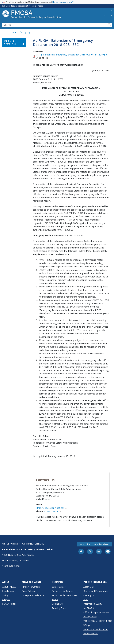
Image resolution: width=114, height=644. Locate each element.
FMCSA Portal (9, 604)
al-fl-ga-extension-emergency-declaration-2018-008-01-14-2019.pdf (72, 55)
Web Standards (91, 634)
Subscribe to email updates (94, 544)
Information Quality (93, 604)
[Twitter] (90, 552)
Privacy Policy (90, 617)
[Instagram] (99, 552)
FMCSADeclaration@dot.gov (52, 508)
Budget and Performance (96, 591)
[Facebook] (81, 552)
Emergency (25, 32)
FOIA (86, 599)
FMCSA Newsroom (31, 587)
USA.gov (88, 625)
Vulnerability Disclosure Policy (98, 621)
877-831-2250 (52, 511)
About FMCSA (9, 587)
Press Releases (29, 591)
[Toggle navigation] (108, 13)
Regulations (8, 591)
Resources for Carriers (63, 591)
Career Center (59, 587)
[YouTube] (108, 552)
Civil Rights (89, 595)
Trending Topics (60, 608)
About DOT (89, 587)
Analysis (6, 599)
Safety (5, 595)
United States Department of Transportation (25, 6)
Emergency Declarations (34, 595)
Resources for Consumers (64, 595)
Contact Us (57, 604)
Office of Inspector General (96, 612)
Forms (55, 599)
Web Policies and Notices (96, 629)
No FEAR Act (90, 608)
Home (14, 32)
